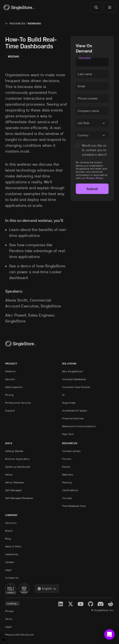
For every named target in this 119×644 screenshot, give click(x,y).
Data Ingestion (14, 387)
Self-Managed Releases (19, 498)
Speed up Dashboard (18, 467)
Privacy (10, 611)
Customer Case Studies (76, 387)
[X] (71, 604)
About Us (11, 523)
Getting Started (14, 451)
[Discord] (101, 604)
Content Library (71, 451)
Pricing (9, 395)
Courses (67, 498)
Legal (8, 570)
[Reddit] (111, 604)
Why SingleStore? (73, 371)
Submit (92, 189)
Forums (67, 459)
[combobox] (78, 124)
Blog (8, 539)
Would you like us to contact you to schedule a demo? (94, 150)
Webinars (34, 23)
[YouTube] (81, 604)
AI (63, 395)
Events (66, 467)
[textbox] (92, 62)
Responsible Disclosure (19, 635)
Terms (9, 619)
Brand (9, 531)
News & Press (13, 546)
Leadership (12, 554)
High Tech (68, 434)
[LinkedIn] (61, 604)
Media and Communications (79, 426)
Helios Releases (15, 482)
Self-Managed (13, 490)
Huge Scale (69, 403)
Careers (10, 562)
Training (67, 482)
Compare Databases (74, 379)
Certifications (70, 490)
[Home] (19, 7)
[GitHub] (91, 604)
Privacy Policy (95, 178)
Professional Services (18, 403)
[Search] (96, 7)
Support (10, 411)
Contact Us (12, 578)
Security (10, 379)
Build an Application (17, 459)
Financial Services (73, 418)
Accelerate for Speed (74, 411)
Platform (10, 371)
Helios (9, 475)
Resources (17, 23)
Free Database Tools (74, 506)
